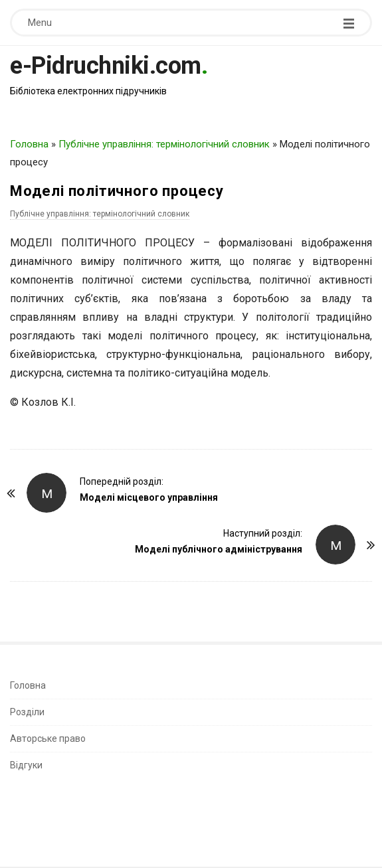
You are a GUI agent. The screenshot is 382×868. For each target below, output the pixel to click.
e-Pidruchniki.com (106, 66)
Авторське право (48, 738)
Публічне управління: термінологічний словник (164, 144)
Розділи (27, 712)
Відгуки (26, 765)
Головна (29, 144)
